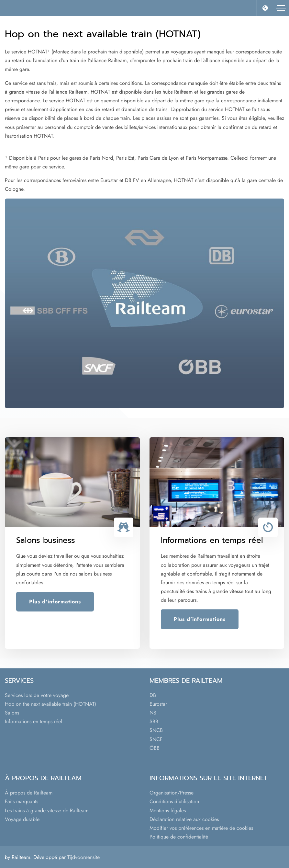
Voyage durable (22, 819)
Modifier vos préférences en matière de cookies (201, 828)
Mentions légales (168, 811)
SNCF (156, 739)
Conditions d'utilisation (174, 801)
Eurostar (158, 704)
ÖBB (155, 748)
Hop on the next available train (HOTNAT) (50, 704)
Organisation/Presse (172, 793)
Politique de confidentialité (179, 837)
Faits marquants (22, 801)
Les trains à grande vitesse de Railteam (47, 811)
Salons (12, 713)
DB (153, 695)
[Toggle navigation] (281, 8)
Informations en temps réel (33, 721)
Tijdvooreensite (83, 857)
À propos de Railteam (29, 793)
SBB (154, 721)
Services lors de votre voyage (37, 695)
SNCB (156, 730)
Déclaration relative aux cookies (184, 819)
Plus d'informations (55, 602)
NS (153, 713)
